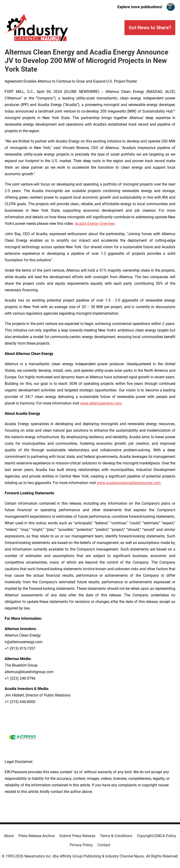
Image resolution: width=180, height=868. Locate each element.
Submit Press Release (77, 836)
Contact (104, 845)
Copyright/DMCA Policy (156, 836)
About (9, 836)
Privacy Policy (81, 845)
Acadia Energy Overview (95, 224)
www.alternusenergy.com (101, 403)
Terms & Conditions (116, 836)
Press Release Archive (37, 836)
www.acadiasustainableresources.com (129, 483)
